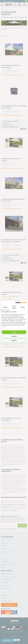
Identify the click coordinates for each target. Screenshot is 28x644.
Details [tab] (23, 307)
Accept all (14, 332)
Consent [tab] (5, 307)
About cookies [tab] (14, 307)
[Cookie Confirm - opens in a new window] (21, 303)
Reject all (14, 340)
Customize (14, 336)
